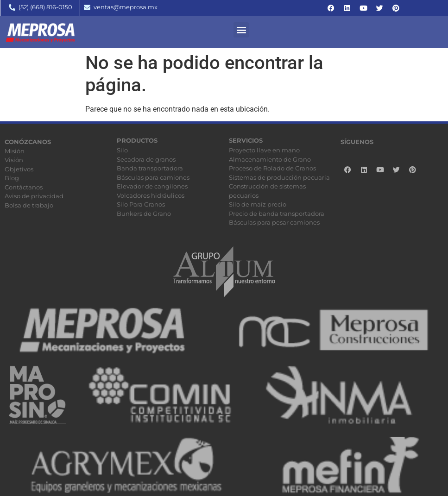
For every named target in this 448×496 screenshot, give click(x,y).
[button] (241, 30)
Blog (12, 178)
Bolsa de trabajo (29, 205)
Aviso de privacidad (34, 196)
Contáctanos (24, 187)
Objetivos (19, 169)
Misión (15, 151)
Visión (14, 160)
